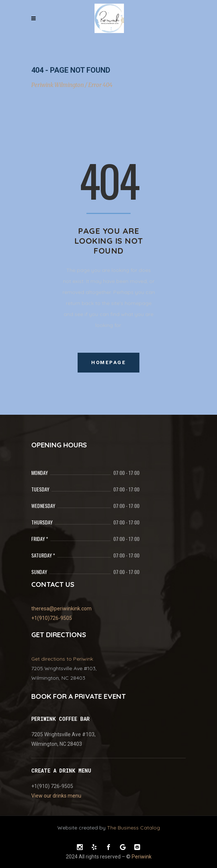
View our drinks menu (56, 796)
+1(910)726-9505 (52, 618)
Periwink (142, 857)
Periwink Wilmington (58, 85)
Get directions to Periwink (62, 659)
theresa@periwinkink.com (61, 609)
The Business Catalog (134, 828)
